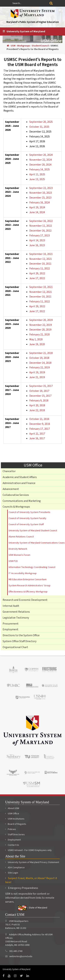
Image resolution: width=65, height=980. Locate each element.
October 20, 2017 (39, 391)
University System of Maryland (26, 31)
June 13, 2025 (37, 179)
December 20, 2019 (40, 330)
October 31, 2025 (39, 127)
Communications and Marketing (22, 501)
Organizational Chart (15, 647)
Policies (11, 829)
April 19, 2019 (37, 372)
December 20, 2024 (40, 165)
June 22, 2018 (37, 410)
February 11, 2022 (40, 269)
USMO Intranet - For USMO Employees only (28, 850)
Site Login (13, 873)
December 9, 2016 (40, 424)
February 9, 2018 (39, 401)
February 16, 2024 (40, 203)
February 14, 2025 (40, 170)
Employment (10, 629)
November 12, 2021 (41, 259)
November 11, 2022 (41, 226)
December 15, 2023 (40, 198)
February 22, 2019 (40, 368)
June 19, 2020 (37, 344)
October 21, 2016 (39, 419)
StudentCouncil (40, 46)
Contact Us (12, 845)
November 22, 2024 (41, 160)
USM (13, 46)
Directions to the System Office (21, 635)
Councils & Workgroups (16, 507)
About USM (12, 808)
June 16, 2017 (37, 438)
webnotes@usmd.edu (21, 956)
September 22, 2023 (41, 188)
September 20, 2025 (41, 122)
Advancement (11, 489)
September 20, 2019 (41, 320)
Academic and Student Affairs (20, 477)
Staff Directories (15, 835)
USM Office (12, 814)
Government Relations (16, 612)
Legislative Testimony (16, 618)
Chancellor (9, 471)
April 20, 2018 (37, 405)
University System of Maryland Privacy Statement (33, 862)
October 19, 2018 (39, 358)
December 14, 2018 (40, 363)
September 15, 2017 (41, 386)
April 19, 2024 (37, 207)
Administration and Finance (19, 483)
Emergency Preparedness (23, 888)
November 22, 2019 (41, 325)
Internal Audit (11, 606)
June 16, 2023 (37, 245)
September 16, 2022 (41, 221)
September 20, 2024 (41, 155)
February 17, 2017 (40, 429)
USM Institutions (15, 819)
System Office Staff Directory (19, 641)
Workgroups (24, 46)
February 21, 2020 (40, 335)
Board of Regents (16, 824)
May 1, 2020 (36, 339)
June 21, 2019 (37, 377)
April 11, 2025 (37, 174)
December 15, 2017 (40, 396)
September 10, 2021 (41, 254)
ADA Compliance (16, 868)
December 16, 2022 (40, 231)
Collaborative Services (16, 495)
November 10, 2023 (41, 193)
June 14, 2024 (37, 212)
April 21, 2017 (37, 434)
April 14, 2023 (37, 240)
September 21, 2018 (41, 353)
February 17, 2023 (40, 236)
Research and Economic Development (25, 600)
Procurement (11, 624)
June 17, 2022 (37, 278)
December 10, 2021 (40, 264)
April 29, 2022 (37, 273)
